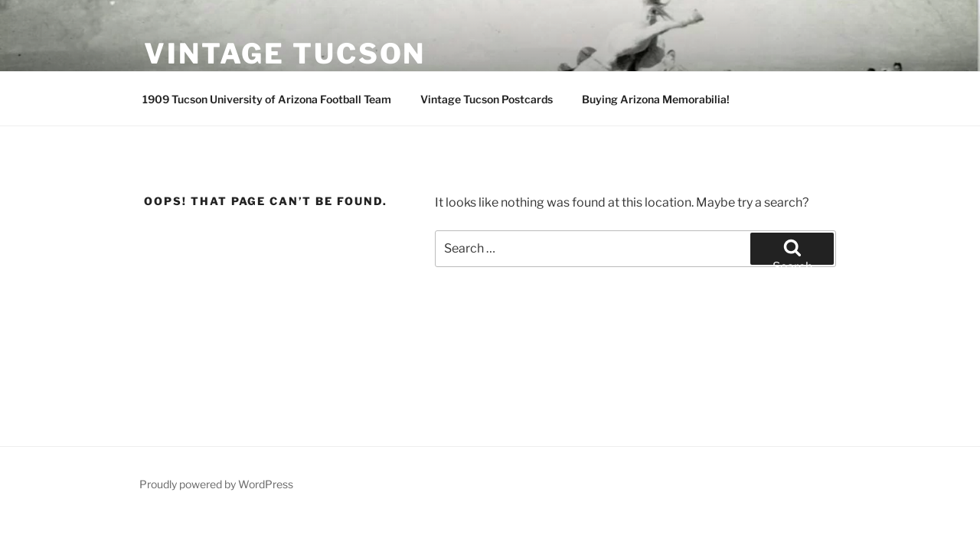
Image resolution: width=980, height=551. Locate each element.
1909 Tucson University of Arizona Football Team (267, 99)
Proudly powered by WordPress (216, 484)
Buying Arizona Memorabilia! (656, 99)
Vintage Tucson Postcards (487, 99)
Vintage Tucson (285, 54)
